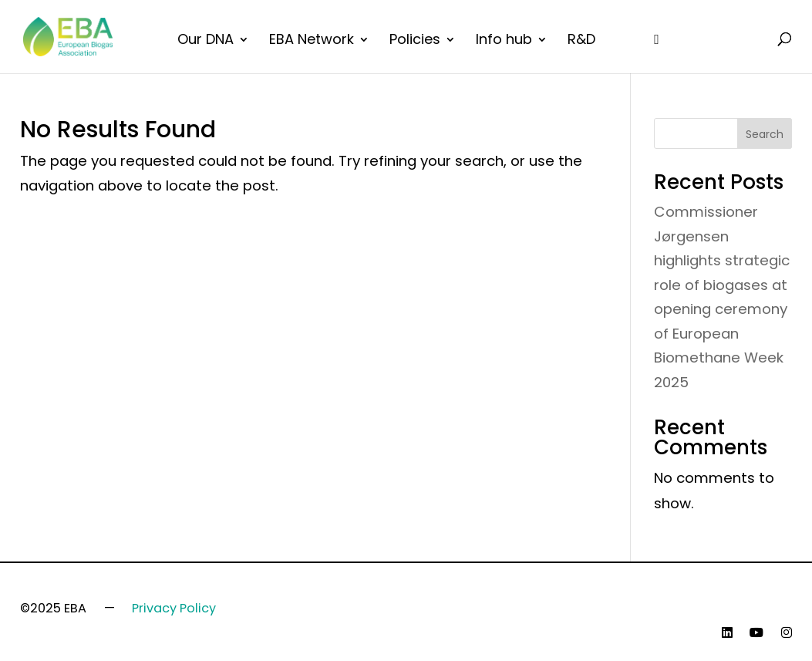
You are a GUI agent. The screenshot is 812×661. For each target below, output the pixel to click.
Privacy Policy (174, 608)
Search (765, 134)
